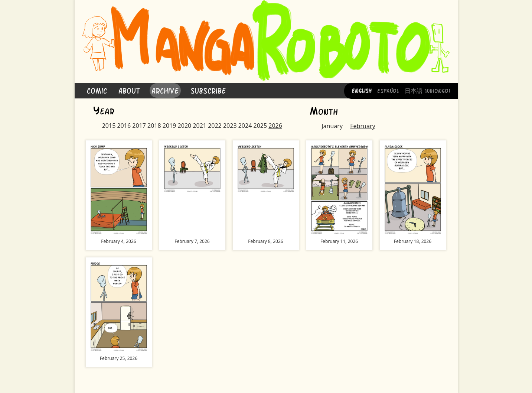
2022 (215, 126)
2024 (245, 126)
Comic (97, 90)
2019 (169, 126)
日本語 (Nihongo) (427, 90)
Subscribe (208, 90)
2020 (185, 126)
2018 (154, 126)
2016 (124, 126)
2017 (139, 126)
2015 (109, 126)
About (129, 90)
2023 (230, 126)
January (332, 126)
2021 (200, 126)
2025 (260, 126)
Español (388, 90)
